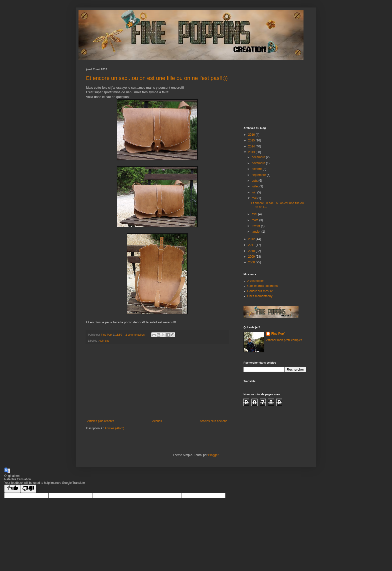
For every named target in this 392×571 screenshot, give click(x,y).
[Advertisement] (157, 382)
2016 (252, 135)
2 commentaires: (136, 335)
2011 (252, 245)
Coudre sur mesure (260, 291)
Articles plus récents (101, 421)
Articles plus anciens (214, 421)
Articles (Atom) (114, 428)
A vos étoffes (256, 281)
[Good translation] (12, 489)
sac (107, 341)
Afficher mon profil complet (284, 340)
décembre (259, 157)
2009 (252, 257)
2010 (252, 251)
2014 (252, 146)
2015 (252, 140)
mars (255, 220)
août (255, 181)
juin (254, 192)
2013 (252, 152)
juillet (256, 186)
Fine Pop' (278, 334)
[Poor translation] (28, 489)
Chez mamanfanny (260, 296)
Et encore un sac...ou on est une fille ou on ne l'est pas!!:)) (157, 78)
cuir (102, 341)
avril (255, 214)
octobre (257, 169)
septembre (259, 175)
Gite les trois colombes (262, 286)
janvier (257, 232)
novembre (259, 163)
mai (255, 198)
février (256, 226)
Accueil (157, 421)
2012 (252, 239)
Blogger (213, 455)
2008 (252, 262)
